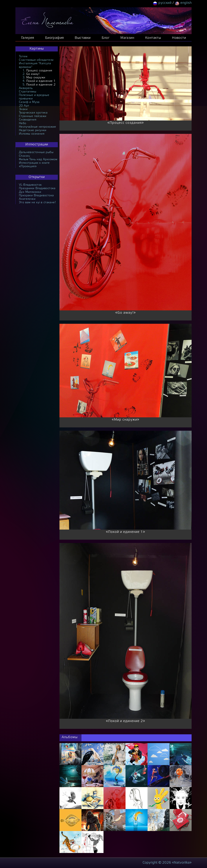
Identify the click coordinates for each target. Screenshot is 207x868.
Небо (23, 123)
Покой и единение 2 (41, 85)
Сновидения (28, 120)
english (186, 3)
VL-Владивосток (30, 185)
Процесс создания (39, 71)
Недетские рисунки (33, 130)
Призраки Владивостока (36, 195)
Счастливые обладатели (36, 60)
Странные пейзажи (33, 116)
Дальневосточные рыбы (36, 152)
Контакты (153, 38)
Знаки (23, 109)
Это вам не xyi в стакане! (37, 202)
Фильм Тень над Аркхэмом (38, 159)
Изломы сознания (32, 134)
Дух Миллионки (30, 192)
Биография (55, 38)
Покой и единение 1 (41, 81)
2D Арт (24, 106)
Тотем (23, 56)
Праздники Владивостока (37, 188)
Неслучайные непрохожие (38, 127)
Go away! (33, 74)
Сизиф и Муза (29, 102)
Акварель (26, 88)
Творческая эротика (33, 113)
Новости (179, 38)
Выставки (83, 38)
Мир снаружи (36, 78)
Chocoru (24, 156)
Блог (106, 38)
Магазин (127, 38)
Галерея (28, 38)
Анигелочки (27, 199)
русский (165, 3)
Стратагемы (28, 92)
